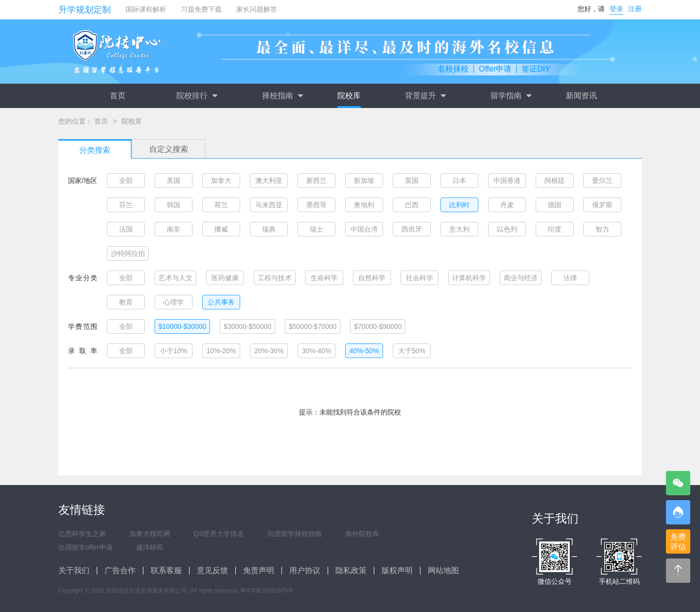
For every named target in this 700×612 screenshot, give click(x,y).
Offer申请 (495, 69)
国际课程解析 (146, 9)
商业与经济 (521, 278)
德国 (555, 205)
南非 (174, 229)
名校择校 (453, 69)
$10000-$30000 (182, 326)
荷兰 (221, 205)
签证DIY (536, 69)
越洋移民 (150, 547)
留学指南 (511, 96)
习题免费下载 (201, 9)
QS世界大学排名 (219, 534)
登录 (616, 9)
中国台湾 (364, 229)
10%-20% (221, 351)
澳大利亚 (269, 180)
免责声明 (259, 570)
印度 (555, 229)
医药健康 (225, 278)
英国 (412, 180)
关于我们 (74, 570)
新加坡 (364, 180)
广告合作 (120, 570)
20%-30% (269, 351)
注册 (635, 9)
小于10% (174, 351)
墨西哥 (316, 205)
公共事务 (221, 302)
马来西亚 (269, 205)
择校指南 (282, 96)
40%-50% (364, 351)
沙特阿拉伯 (128, 253)
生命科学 (324, 278)
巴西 (412, 205)
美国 (174, 180)
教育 (126, 302)
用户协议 (305, 570)
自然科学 (372, 278)
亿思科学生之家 (82, 534)
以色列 (507, 229)
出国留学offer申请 (86, 547)
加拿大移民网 (150, 534)
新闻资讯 (581, 96)
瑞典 (269, 229)
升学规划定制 (85, 10)
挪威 (221, 229)
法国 (126, 229)
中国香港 (507, 180)
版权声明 (397, 570)
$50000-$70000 (313, 326)
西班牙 (412, 229)
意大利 (459, 229)
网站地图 (443, 570)
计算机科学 (469, 278)
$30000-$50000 (247, 326)
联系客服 (166, 570)
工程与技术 (275, 278)
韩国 (174, 205)
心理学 (174, 302)
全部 (126, 180)
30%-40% (317, 351)
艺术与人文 (175, 278)
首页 (118, 96)
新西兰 (316, 180)
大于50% (412, 351)
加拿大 (221, 180)
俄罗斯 (602, 205)
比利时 (459, 205)
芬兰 (126, 205)
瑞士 (316, 229)
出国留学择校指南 (295, 534)
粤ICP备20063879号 (267, 591)
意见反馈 (212, 570)
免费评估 (678, 542)
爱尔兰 (602, 180)
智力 (602, 229)
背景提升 (425, 96)
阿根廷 (555, 180)
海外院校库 (362, 534)
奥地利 (364, 205)
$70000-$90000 (378, 326)
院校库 (349, 96)
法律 (570, 278)
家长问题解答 (257, 9)
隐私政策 (351, 570)
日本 (459, 180)
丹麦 (507, 205)
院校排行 (197, 96)
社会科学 (420, 278)
